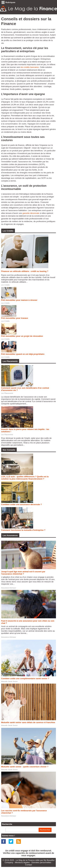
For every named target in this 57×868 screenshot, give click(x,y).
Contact (28, 865)
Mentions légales (22, 862)
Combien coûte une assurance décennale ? (22, 504)
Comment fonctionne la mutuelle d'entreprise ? (23, 530)
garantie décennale (31, 213)
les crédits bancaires (30, 67)
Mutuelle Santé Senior (9, 681)
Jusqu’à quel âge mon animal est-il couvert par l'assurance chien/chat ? (23, 573)
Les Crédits (5, 285)
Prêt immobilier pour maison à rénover (19, 300)
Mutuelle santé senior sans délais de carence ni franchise (28, 722)
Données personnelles (41, 862)
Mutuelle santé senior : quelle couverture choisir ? (25, 767)
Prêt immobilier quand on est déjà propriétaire (23, 354)
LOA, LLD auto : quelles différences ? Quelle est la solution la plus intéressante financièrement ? (25, 478)
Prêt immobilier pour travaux (15, 318)
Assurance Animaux (9, 588)
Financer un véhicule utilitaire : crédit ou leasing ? (25, 271)
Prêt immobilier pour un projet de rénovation (22, 336)
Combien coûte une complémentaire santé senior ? (25, 678)
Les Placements (7, 393)
